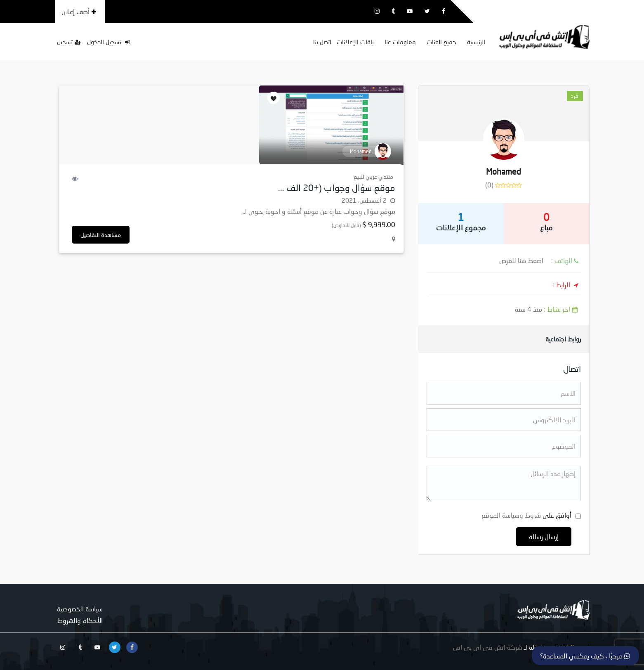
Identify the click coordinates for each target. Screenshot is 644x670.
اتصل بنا (322, 42)
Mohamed (504, 171)
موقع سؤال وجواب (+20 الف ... (337, 188)
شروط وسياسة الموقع (511, 515)
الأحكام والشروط (80, 620)
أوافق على (526, 515)
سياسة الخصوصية (80, 609)
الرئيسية (476, 42)
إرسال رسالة (544, 536)
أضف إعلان (79, 11)
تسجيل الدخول (109, 42)
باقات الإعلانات (355, 42)
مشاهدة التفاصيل (101, 235)
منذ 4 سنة (548, 309)
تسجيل (69, 42)
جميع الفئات (441, 42)
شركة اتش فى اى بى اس (488, 647)
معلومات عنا (400, 42)
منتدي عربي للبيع (373, 176)
